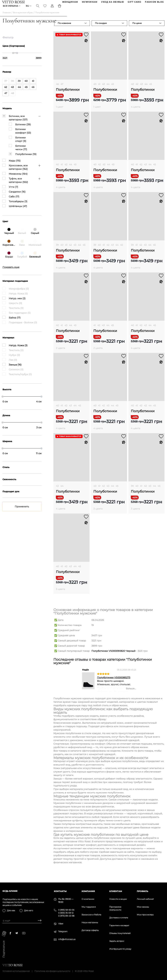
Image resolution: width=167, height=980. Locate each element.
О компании (88, 899)
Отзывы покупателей (120, 933)
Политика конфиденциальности (52, 971)
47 (62, 88)
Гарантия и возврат (119, 925)
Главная (7, 17)
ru (28, 9)
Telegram (63, 931)
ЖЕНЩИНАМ (70, 3)
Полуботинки (68, 94)
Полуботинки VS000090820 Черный (113, 655)
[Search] (38, 9)
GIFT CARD (134, 3)
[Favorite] (45, 9)
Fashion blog (154, 3)
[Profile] (53, 9)
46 (57, 88)
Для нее (11, 910)
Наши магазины (90, 922)
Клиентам (116, 891)
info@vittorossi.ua (67, 939)
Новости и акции (118, 899)
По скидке (101, 27)
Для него (29, 910)
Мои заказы (143, 907)
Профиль (143, 891)
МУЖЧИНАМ (89, 3)
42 (137, 88)
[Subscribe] (38, 921)
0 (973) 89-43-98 (66, 916)
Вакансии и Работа (91, 915)
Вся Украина (11, 9)
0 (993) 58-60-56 (66, 910)
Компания (88, 891)
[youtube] (24, 933)
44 (108, 88)
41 (99, 88)
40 (95, 88)
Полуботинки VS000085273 (114, 682)
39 (57, 249)
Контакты (60, 891)
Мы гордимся (89, 907)
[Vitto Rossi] (14, 3)
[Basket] (60, 9)
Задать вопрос (117, 941)
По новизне (64, 27)
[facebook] (10, 933)
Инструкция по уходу (120, 949)
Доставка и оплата (119, 918)
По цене (137, 27)
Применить (22, 511)
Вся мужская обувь (23, 17)
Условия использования (16, 971)
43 (103, 88)
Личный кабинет (145, 899)
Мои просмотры (145, 915)
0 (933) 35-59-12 (66, 913)
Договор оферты (90, 930)
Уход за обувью (112, 3)
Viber (61, 924)
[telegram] (16, 933)
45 (113, 88)
